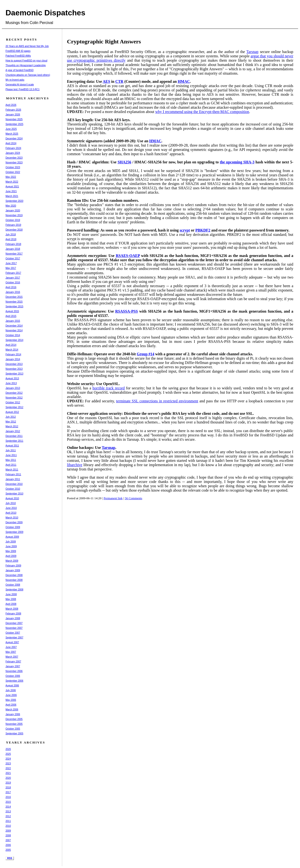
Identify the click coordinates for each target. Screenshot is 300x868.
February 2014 (13, 354)
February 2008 (13, 614)
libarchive (75, 465)
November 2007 (14, 628)
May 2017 (11, 268)
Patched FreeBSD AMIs (18, 56)
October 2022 (13, 172)
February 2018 (13, 244)
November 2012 (14, 398)
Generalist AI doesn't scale (20, 85)
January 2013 (13, 388)
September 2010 (14, 494)
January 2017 (13, 278)
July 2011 (11, 450)
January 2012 (13, 431)
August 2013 (12, 378)
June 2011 (11, 455)
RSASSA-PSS (126, 311)
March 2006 (12, 710)
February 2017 (13, 273)
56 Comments (134, 498)
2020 (8, 778)
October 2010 (13, 489)
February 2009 (13, 566)
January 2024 (13, 153)
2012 (8, 816)
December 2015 (14, 297)
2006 (8, 845)
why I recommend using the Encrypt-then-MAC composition (202, 112)
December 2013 (14, 364)
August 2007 (12, 642)
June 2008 (11, 594)
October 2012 (13, 402)
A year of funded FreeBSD (20, 70)
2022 (8, 768)
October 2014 (13, 335)
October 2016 (13, 282)
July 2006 (11, 690)
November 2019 (14, 215)
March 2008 (12, 609)
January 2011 (13, 479)
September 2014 (14, 340)
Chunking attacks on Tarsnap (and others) (28, 75)
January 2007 (13, 666)
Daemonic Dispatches (45, 13)
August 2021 (12, 187)
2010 (8, 826)
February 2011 (13, 474)
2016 (8, 797)
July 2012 (11, 417)
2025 (8, 754)
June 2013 (11, 383)
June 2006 (11, 695)
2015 (8, 802)
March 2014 (12, 350)
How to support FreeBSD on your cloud (26, 61)
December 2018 (14, 230)
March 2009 (12, 561)
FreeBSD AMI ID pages (18, 51)
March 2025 (12, 134)
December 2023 (14, 158)
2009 (8, 831)
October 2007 (13, 633)
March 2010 (12, 518)
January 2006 (13, 714)
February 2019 (13, 225)
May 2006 (11, 700)
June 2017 (11, 263)
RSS (10, 858)
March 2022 (12, 182)
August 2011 (12, 446)
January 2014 (13, 359)
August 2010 (12, 498)
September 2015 (14, 306)
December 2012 (14, 393)
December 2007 (14, 623)
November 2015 (14, 302)
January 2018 (13, 249)
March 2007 (12, 657)
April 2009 (11, 556)
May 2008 (11, 599)
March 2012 (12, 426)
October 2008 (13, 585)
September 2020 (14, 201)
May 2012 (11, 422)
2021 (8, 773)
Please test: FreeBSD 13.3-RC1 (23, 89)
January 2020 (13, 211)
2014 (8, 807)
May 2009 (11, 551)
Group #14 (146, 354)
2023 (8, 764)
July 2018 (11, 235)
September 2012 (14, 407)
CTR (119, 81)
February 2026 (13, 110)
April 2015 (11, 316)
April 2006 (11, 705)
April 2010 (11, 513)
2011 (8, 821)
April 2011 (11, 465)
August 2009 (12, 537)
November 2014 (14, 330)
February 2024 (13, 148)
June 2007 (11, 647)
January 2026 (13, 115)
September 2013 (14, 374)
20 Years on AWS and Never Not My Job (27, 46)
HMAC (184, 81)
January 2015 (13, 321)
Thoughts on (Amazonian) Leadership (26, 65)
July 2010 (11, 503)
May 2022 (11, 177)
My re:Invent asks (15, 80)
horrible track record (108, 388)
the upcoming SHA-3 (237, 162)
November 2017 (14, 254)
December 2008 (14, 575)
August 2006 (12, 686)
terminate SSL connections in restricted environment (157, 401)
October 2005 (13, 729)
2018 (8, 788)
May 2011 (11, 460)
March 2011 (12, 470)
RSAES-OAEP (128, 256)
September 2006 (14, 681)
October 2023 (13, 167)
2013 (8, 812)
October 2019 (13, 220)
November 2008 (14, 580)
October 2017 (13, 259)
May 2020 (11, 206)
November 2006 (14, 671)
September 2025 (14, 124)
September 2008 (14, 590)
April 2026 (11, 105)
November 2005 (14, 724)
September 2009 (14, 532)
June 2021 (11, 191)
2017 (8, 792)
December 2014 (14, 326)
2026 (8, 749)
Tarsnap (252, 52)
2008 (8, 835)
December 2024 (14, 139)
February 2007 (13, 662)
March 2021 (12, 196)
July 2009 (11, 542)
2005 (8, 850)
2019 (8, 783)
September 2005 (14, 734)
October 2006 (13, 676)
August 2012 (12, 412)
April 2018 (11, 239)
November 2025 (14, 119)
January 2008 (13, 618)
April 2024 (11, 143)
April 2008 (11, 604)
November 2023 (14, 163)
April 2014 (11, 345)
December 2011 (14, 436)
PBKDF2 (203, 230)
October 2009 (13, 527)
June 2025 (11, 129)
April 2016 (11, 287)
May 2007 (11, 652)
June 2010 (11, 508)
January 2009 (13, 570)
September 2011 (14, 441)
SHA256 (124, 162)
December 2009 (14, 522)
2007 (8, 840)
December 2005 (14, 719)
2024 (8, 759)
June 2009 (11, 546)
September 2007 (14, 638)
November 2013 (14, 369)
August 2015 (12, 311)
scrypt (185, 230)
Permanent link (113, 498)
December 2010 (14, 484)
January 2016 (13, 292)
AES (106, 81)
